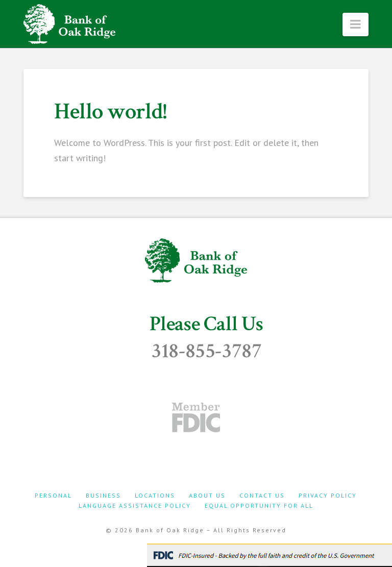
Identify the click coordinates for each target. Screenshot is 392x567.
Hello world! (111, 112)
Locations (155, 495)
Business (103, 495)
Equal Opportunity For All (259, 506)
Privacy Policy (328, 495)
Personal (53, 495)
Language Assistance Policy (135, 506)
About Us (207, 495)
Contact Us (262, 495)
